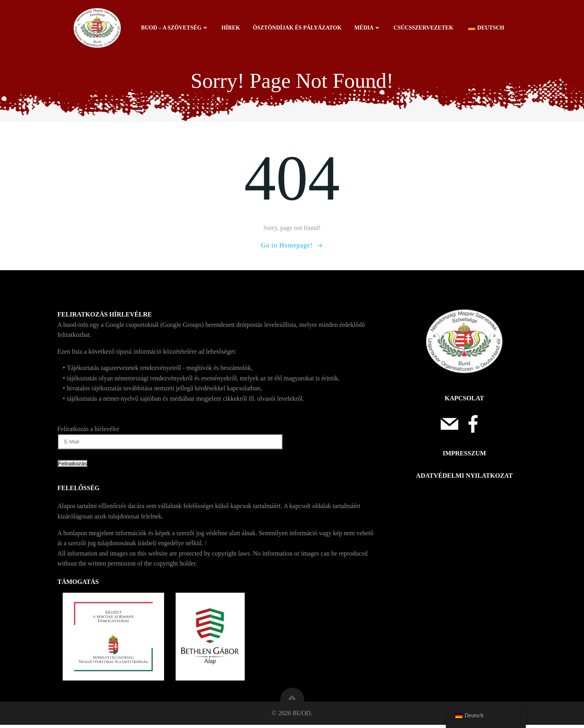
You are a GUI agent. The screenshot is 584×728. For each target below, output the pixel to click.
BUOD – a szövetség (175, 28)
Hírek (231, 28)
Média (368, 28)
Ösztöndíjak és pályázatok (297, 28)
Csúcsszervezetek (424, 28)
